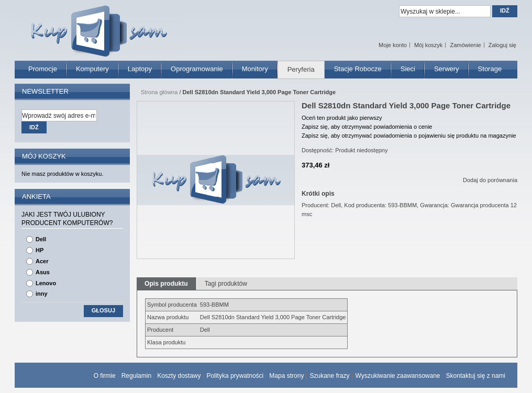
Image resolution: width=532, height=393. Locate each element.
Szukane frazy (329, 376)
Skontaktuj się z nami (476, 376)
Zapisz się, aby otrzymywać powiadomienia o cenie (367, 127)
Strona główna (159, 92)
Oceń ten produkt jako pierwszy (342, 118)
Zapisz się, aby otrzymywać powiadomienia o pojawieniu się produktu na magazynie (409, 136)
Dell (41, 239)
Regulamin (136, 376)
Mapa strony (286, 376)
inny (42, 294)
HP (40, 250)
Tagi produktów (226, 284)
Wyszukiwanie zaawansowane (398, 376)
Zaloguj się (502, 45)
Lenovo (46, 283)
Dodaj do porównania (490, 180)
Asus (43, 272)
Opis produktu (166, 284)
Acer (42, 261)
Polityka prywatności (235, 376)
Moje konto (393, 45)
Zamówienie (465, 45)
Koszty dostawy (179, 376)
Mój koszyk (428, 45)
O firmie (105, 376)
